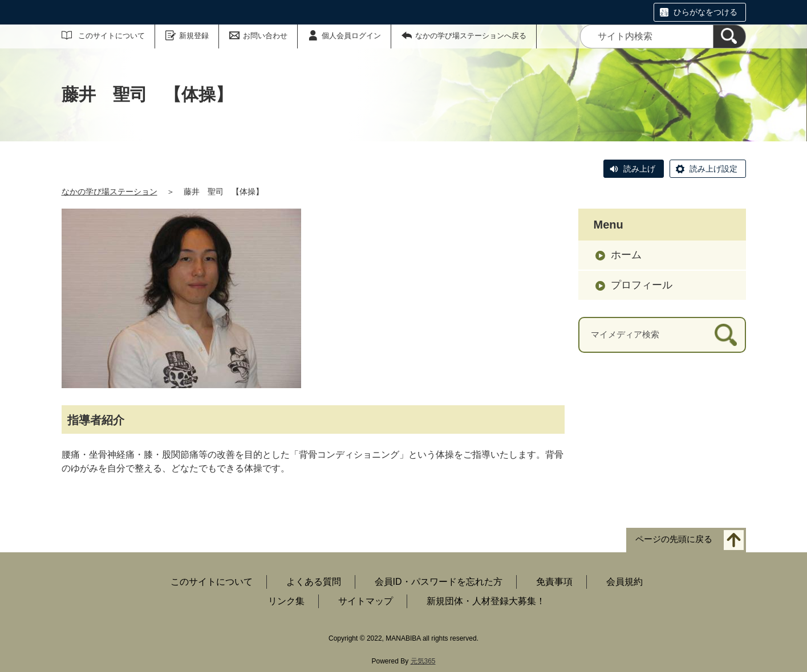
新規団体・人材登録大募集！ (486, 601)
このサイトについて (111, 36)
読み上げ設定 (713, 169)
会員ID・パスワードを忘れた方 (439, 582)
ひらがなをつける (705, 12)
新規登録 (194, 36)
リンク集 (286, 601)
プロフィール (642, 285)
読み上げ (639, 169)
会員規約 (624, 582)
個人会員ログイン (351, 36)
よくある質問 (314, 582)
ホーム (626, 255)
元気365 (423, 661)
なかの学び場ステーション (110, 192)
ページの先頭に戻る (674, 539)
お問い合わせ (265, 36)
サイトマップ (366, 601)
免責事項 (554, 582)
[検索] (729, 36)
